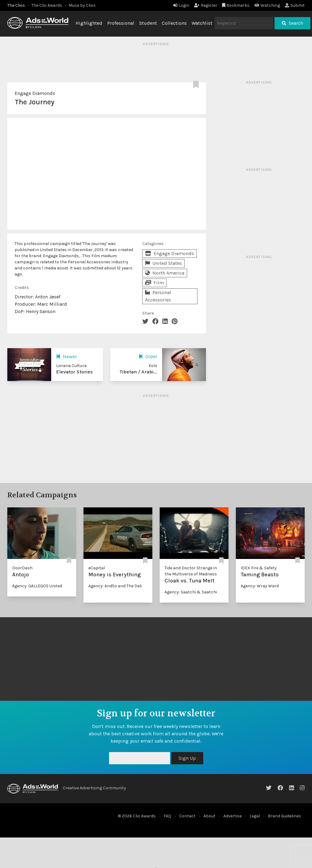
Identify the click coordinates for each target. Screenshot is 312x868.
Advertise (232, 816)
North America (165, 273)
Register (206, 5)
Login (181, 5)
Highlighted (89, 23)
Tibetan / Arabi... (138, 372)
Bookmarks (236, 5)
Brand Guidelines (284, 816)
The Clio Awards (47, 5)
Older (148, 357)
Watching (267, 5)
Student (148, 23)
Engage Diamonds (35, 93)
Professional (121, 23)
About (209, 816)
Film (154, 283)
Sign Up (187, 758)
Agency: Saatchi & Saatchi (191, 592)
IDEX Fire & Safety (259, 568)
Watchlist (202, 23)
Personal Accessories (158, 296)
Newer (66, 357)
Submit (295, 5)
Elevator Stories (74, 372)
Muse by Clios (82, 5)
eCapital (97, 568)
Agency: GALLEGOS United (37, 586)
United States (163, 263)
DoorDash (22, 568)
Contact (187, 816)
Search (292, 23)
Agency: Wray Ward (260, 586)
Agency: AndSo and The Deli (115, 586)
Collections (174, 23)
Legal (255, 816)
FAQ (167, 816)
